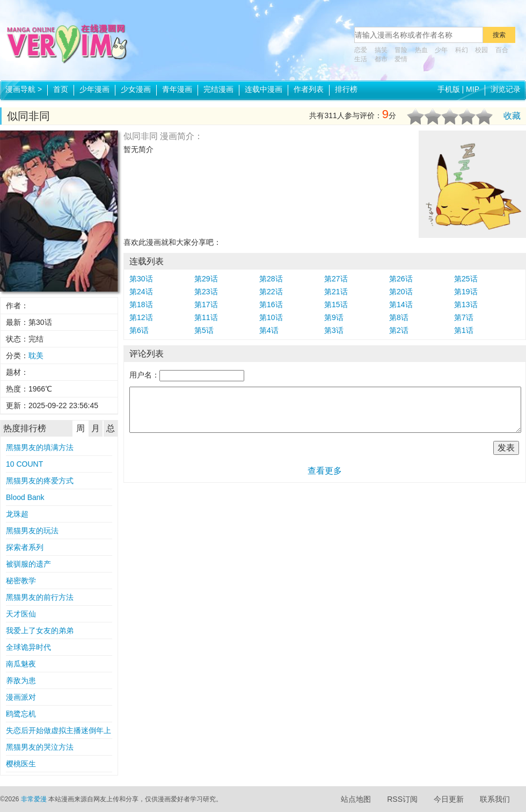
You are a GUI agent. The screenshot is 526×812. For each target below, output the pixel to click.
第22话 (271, 292)
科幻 (462, 50)
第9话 (334, 317)
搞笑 (381, 50)
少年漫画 (94, 89)
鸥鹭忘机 (21, 714)
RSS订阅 (402, 799)
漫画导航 (24, 89)
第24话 (141, 292)
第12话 (141, 317)
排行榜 (346, 89)
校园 (481, 50)
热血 (421, 50)
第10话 (271, 317)
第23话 (206, 292)
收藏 (512, 116)
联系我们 (495, 799)
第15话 (336, 305)
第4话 (269, 330)
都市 (381, 59)
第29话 (206, 279)
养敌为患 (21, 680)
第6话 (139, 330)
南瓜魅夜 (21, 664)
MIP (473, 89)
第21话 (336, 292)
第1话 (464, 330)
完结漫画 (218, 89)
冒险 (401, 50)
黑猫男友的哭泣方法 (40, 747)
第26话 (401, 279)
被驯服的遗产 (28, 564)
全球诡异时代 (28, 647)
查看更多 (325, 471)
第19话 (466, 292)
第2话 (399, 330)
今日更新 (449, 799)
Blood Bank (25, 497)
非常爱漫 (34, 799)
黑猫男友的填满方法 (40, 447)
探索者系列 (25, 547)
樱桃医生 (21, 764)
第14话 (401, 305)
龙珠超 (17, 514)
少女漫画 (136, 89)
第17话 (206, 305)
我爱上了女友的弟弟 (40, 630)
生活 (361, 59)
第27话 (336, 279)
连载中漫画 (264, 89)
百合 (502, 50)
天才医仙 (21, 614)
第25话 (466, 279)
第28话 (271, 279)
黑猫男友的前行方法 (40, 597)
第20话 (401, 292)
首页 (61, 89)
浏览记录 (506, 89)
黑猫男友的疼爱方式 (40, 481)
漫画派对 (21, 697)
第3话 (334, 330)
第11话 (206, 317)
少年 (441, 50)
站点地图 (356, 799)
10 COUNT (24, 464)
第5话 (204, 330)
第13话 (466, 305)
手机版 (449, 89)
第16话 (271, 305)
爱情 (401, 59)
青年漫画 (177, 89)
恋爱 (361, 50)
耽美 (36, 356)
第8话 (399, 317)
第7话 (464, 317)
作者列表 (309, 89)
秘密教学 (21, 581)
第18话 (141, 305)
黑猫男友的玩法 (32, 531)
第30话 (141, 279)
